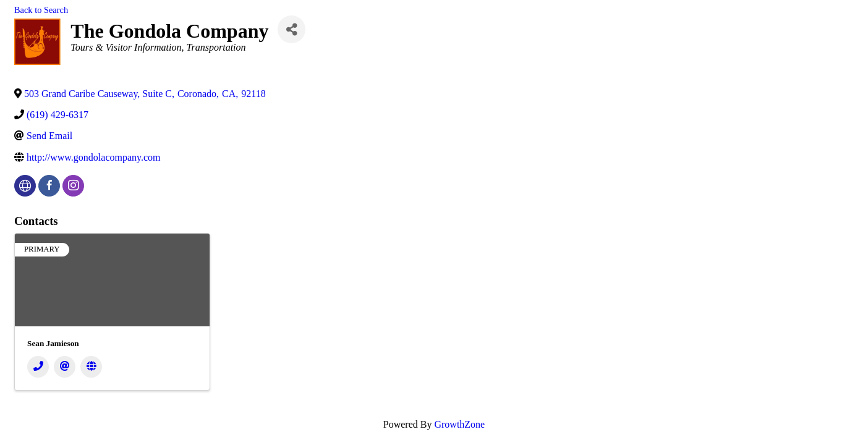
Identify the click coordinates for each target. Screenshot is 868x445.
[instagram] (73, 186)
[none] (25, 186)
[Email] (65, 367)
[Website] (91, 367)
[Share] (291, 29)
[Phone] (38, 367)
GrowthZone (459, 424)
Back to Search (41, 10)
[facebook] (49, 186)
